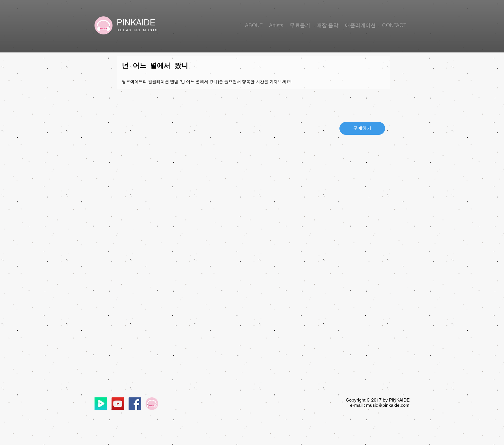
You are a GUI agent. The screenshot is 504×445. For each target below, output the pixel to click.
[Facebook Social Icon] (135, 404)
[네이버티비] (101, 404)
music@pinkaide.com (388, 405)
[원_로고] (152, 404)
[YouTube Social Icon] (118, 404)
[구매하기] (362, 128)
